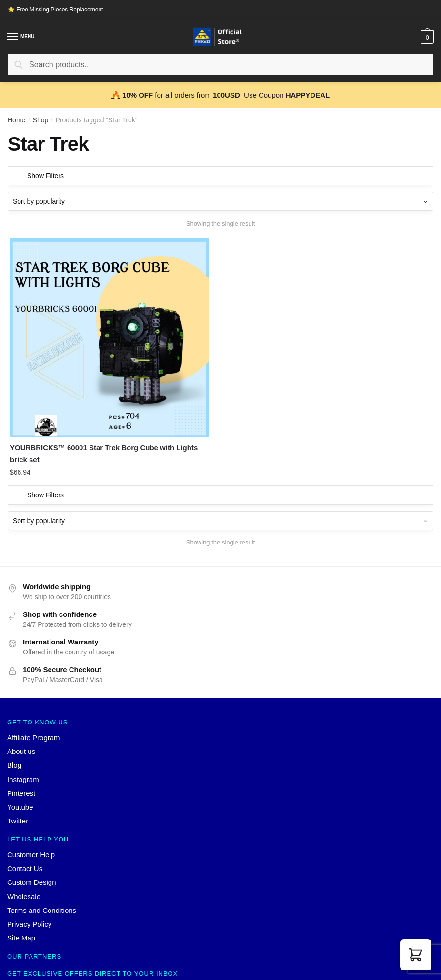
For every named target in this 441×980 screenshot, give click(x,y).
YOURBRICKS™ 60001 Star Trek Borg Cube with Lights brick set (74, 385)
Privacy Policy (29, 856)
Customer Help (31, 786)
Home (16, 120)
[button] (416, 955)
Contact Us (25, 800)
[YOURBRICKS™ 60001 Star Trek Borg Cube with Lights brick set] (75, 303)
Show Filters (45, 176)
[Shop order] (220, 201)
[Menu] (13, 37)
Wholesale (24, 828)
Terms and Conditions (42, 842)
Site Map (21, 869)
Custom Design (32, 814)
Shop (41, 120)
